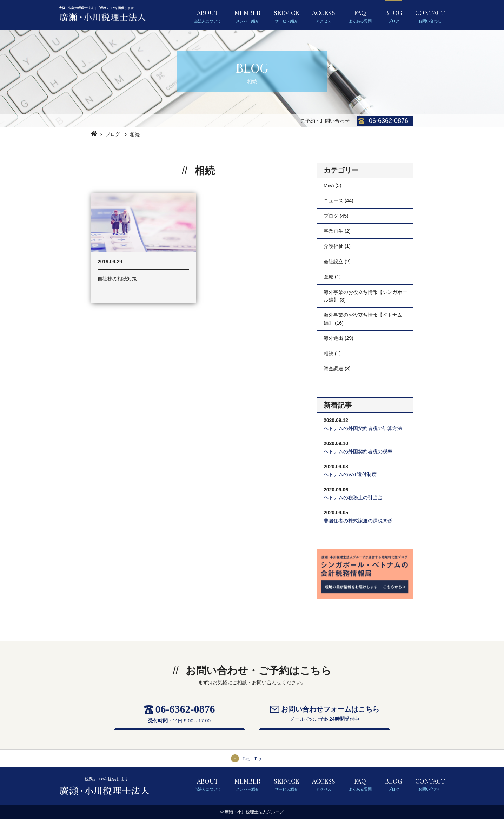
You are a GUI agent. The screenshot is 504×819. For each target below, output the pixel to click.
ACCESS (324, 16)
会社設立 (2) (337, 262)
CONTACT (430, 16)
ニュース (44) (339, 200)
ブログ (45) (336, 216)
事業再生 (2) (337, 231)
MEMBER (247, 16)
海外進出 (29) (339, 338)
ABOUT (208, 16)
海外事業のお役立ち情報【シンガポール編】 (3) (365, 296)
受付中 (352, 719)
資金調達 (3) (337, 369)
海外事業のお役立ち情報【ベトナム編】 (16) (363, 319)
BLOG (393, 16)
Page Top (252, 758)
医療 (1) (332, 277)
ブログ (113, 134)
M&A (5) (333, 185)
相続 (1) (332, 354)
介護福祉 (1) (337, 246)
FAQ (360, 16)
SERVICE (286, 16)
